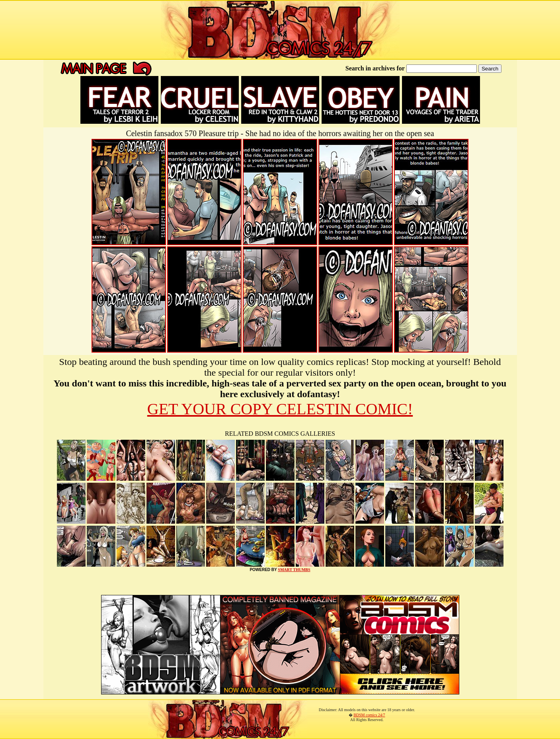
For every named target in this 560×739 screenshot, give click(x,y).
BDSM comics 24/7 (369, 715)
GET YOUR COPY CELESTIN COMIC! (280, 409)
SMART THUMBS (294, 570)
